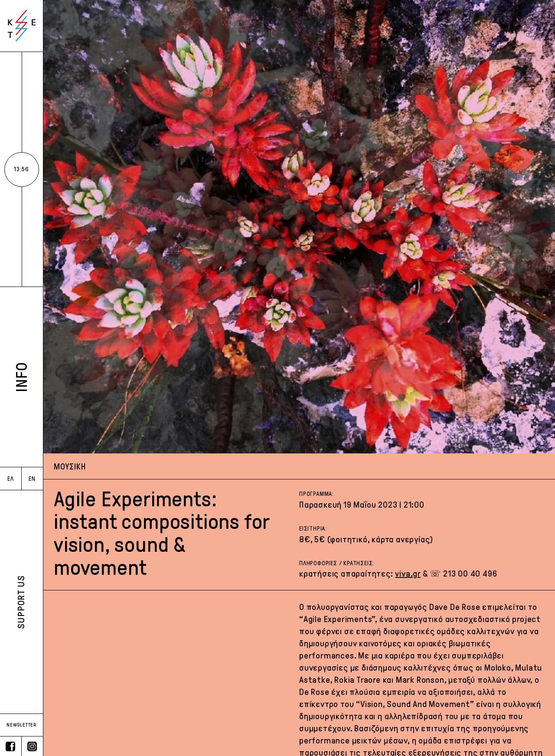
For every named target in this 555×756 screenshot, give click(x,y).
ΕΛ (11, 479)
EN (32, 479)
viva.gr (408, 574)
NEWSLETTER (21, 725)
